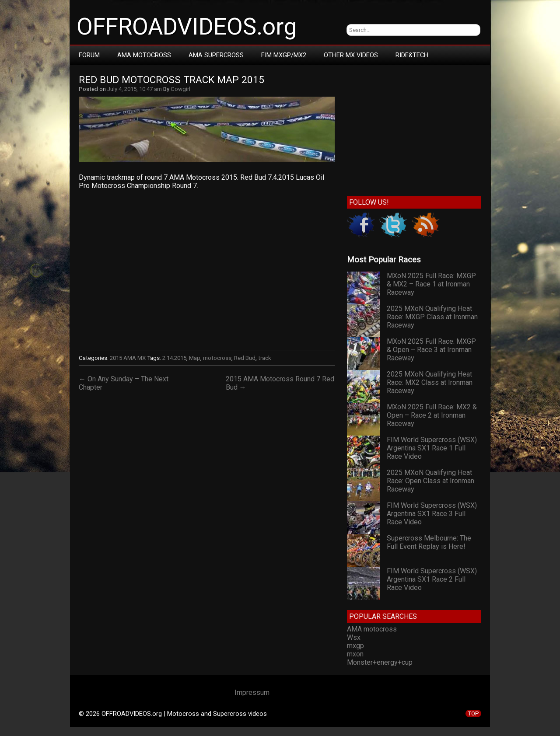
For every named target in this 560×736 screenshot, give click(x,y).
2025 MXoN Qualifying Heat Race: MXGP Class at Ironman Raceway (432, 317)
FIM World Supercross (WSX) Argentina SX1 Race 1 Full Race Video (432, 448)
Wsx (354, 637)
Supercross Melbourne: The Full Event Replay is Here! (429, 542)
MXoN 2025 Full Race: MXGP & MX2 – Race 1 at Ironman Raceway (431, 284)
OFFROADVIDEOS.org (187, 27)
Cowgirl (180, 89)
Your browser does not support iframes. (207, 269)
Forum (89, 55)
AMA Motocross (144, 55)
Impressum (252, 692)
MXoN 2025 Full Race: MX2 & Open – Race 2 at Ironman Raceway (432, 415)
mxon (355, 654)
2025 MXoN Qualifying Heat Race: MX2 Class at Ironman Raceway (430, 382)
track (265, 358)
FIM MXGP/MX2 (284, 55)
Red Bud (245, 358)
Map (195, 358)
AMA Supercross (216, 55)
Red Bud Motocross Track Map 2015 (171, 80)
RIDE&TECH (412, 55)
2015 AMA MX (128, 358)
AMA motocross (372, 629)
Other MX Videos (351, 55)
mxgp (355, 646)
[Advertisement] (414, 129)
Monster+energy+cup (380, 662)
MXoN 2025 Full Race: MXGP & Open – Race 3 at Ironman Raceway (431, 350)
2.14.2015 (174, 358)
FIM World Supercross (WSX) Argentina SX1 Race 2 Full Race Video (432, 579)
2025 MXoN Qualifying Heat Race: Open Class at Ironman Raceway (430, 481)
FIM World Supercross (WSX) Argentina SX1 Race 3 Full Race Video (432, 514)
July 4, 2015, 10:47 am (135, 89)
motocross (217, 358)
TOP (473, 713)
